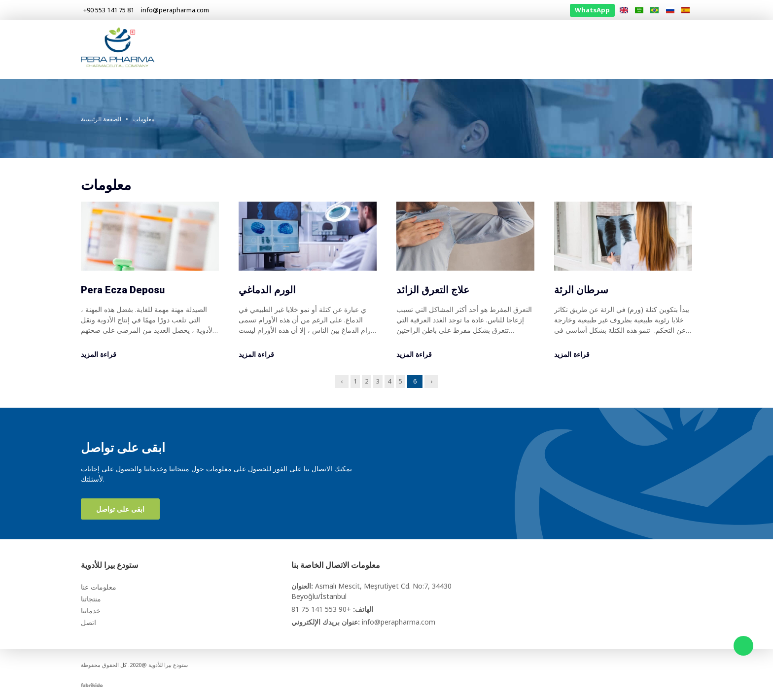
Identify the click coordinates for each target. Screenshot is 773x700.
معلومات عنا (522, 49)
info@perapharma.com (399, 622)
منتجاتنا (565, 49)
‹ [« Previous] (342, 381)
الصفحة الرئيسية (466, 49)
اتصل (672, 49)
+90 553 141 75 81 (321, 609)
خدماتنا (599, 49)
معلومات (637, 49)
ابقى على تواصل (120, 509)
